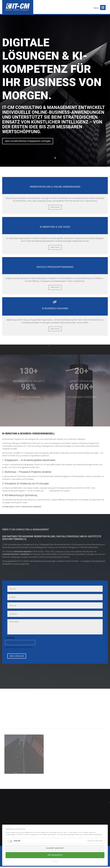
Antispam (10, 638)
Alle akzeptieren (55, 855)
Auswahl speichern (55, 848)
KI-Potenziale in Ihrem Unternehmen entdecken (22, 507)
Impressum (55, 861)
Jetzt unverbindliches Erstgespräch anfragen (28, 141)
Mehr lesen (55, 207)
